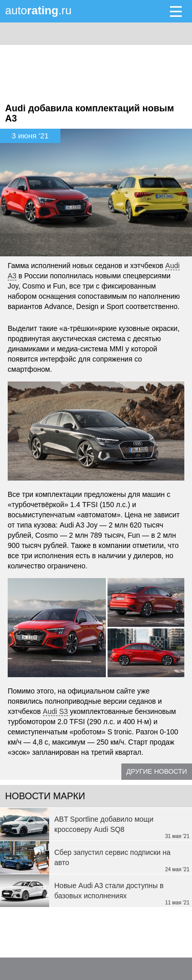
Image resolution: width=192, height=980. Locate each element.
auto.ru (38, 10)
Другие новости (157, 771)
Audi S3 (56, 711)
